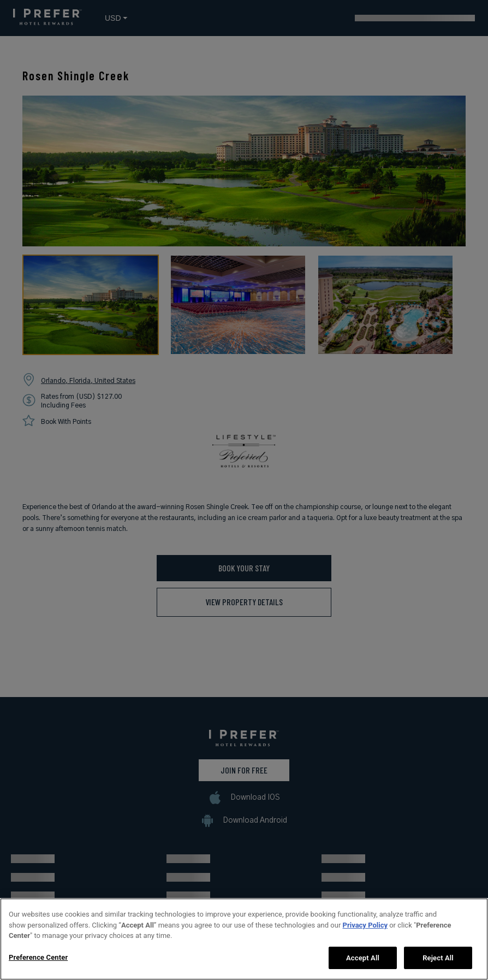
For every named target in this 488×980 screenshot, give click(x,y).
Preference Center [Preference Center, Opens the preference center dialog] (38, 966)
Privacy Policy (365, 933)
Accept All (363, 966)
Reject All (438, 966)
